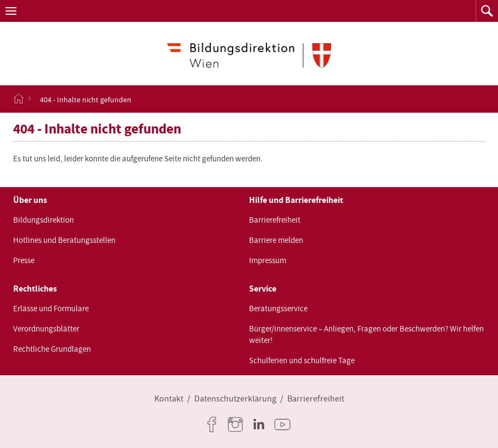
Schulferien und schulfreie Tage (302, 360)
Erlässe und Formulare (51, 309)
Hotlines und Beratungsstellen (64, 240)
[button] (11, 11)
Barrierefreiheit (275, 220)
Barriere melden (276, 240)
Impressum (268, 260)
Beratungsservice (278, 309)
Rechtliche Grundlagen (52, 349)
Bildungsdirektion (44, 220)
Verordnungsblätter (46, 329)
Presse (24, 260)
